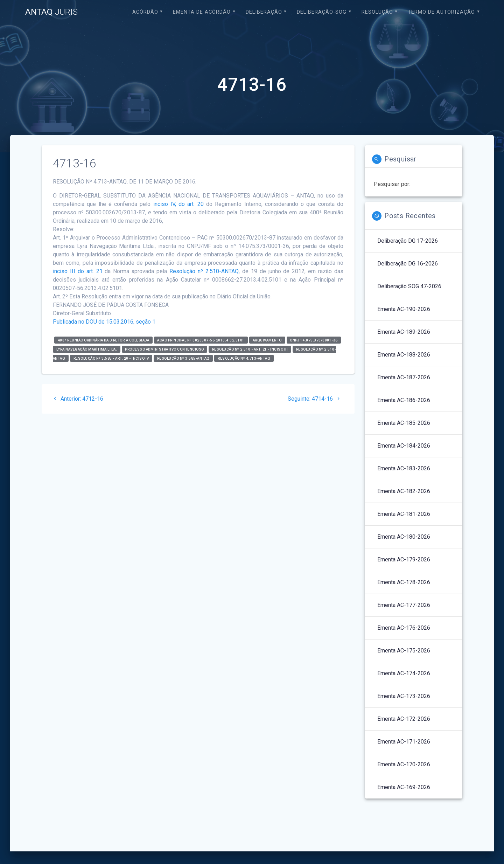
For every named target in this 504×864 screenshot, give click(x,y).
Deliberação (264, 12)
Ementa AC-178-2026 (404, 582)
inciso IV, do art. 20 (178, 204)
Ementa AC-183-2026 (404, 468)
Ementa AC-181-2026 (404, 514)
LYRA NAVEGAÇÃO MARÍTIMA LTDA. (87, 349)
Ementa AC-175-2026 (404, 651)
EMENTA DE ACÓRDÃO (202, 12)
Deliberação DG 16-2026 (408, 264)
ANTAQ (51, 12)
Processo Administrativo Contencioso (164, 349)
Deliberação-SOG (322, 12)
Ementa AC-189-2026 (404, 332)
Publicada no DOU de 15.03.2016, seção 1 (104, 322)
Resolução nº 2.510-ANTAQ (204, 271)
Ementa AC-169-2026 (404, 787)
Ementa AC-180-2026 (404, 537)
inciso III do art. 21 (78, 271)
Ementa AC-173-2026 (404, 696)
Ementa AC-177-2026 (404, 605)
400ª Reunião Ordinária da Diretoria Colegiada (104, 340)
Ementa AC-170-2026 (404, 764)
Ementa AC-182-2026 (404, 491)
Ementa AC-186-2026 (404, 400)
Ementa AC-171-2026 (404, 742)
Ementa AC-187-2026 (404, 377)
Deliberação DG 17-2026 (408, 241)
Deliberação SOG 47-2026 (409, 286)
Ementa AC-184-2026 (404, 446)
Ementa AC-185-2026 (404, 423)
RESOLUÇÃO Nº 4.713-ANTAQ (244, 358)
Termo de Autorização (441, 12)
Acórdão (145, 12)
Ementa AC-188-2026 (404, 355)
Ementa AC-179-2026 (404, 559)
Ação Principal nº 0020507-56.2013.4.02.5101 (201, 340)
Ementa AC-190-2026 (404, 309)
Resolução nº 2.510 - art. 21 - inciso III (250, 349)
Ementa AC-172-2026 (404, 719)
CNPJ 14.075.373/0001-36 (314, 340)
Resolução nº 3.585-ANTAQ (183, 358)
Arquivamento (267, 340)
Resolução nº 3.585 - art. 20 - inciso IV (111, 358)
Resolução (377, 12)
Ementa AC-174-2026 (404, 673)
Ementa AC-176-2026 (404, 628)
